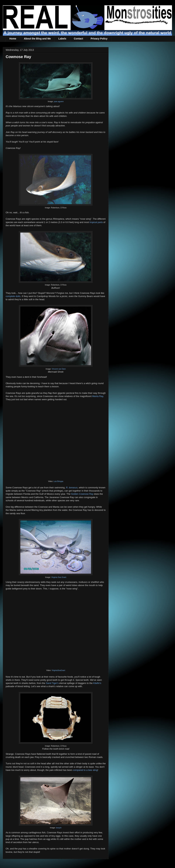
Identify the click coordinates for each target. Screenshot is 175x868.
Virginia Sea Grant (59, 577)
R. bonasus (72, 488)
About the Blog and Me (37, 39)
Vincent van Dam (59, 369)
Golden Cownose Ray (82, 494)
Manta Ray (98, 396)
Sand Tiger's (52, 683)
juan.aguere (59, 102)
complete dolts (13, 296)
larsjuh (59, 828)
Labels (62, 39)
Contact (78, 39)
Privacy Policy (99, 39)
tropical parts (96, 222)
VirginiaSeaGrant (58, 670)
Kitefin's (97, 683)
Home (13, 39)
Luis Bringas (58, 481)
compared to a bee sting (85, 770)
